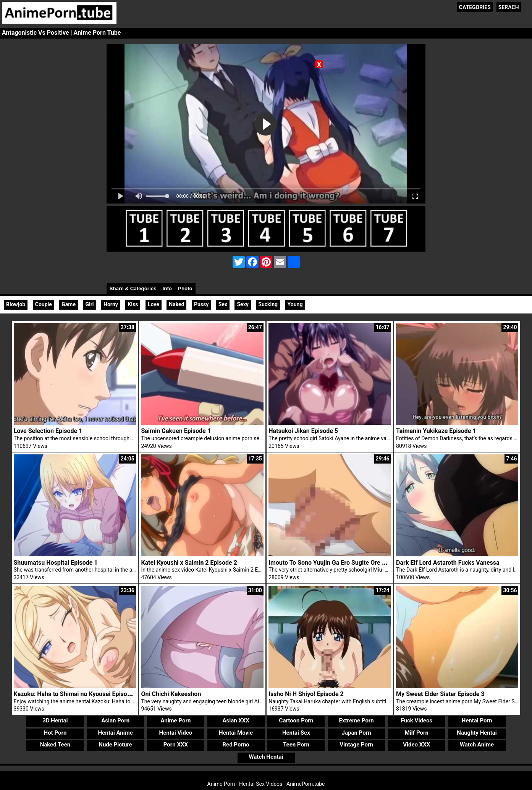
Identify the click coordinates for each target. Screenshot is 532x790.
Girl (89, 304)
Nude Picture (115, 745)
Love (154, 304)
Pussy (201, 304)
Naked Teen (55, 745)
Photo (185, 288)
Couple (44, 304)
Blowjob (16, 304)
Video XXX (416, 745)
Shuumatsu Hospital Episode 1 (56, 563)
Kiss (133, 304)
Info (167, 288)
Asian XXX (236, 721)
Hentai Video (176, 733)
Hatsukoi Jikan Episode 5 (303, 431)
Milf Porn (417, 733)
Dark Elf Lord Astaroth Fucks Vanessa (448, 563)
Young (295, 304)
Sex (223, 304)
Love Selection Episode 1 (48, 431)
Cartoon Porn (296, 721)
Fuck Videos (417, 721)
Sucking (268, 304)
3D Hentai (55, 721)
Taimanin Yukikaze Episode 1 (436, 431)
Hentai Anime (116, 733)
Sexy (243, 304)
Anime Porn (175, 721)
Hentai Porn (477, 721)
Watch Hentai (266, 757)
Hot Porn (55, 733)
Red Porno (236, 745)
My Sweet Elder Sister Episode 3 (440, 694)
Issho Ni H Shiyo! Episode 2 (306, 694)
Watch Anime (477, 745)
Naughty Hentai (477, 733)
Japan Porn (357, 733)
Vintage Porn (356, 745)
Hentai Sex (296, 733)
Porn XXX (176, 745)
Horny (111, 304)
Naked (176, 304)
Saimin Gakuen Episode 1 (176, 431)
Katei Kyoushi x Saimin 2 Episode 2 (189, 563)
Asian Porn (115, 721)
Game (69, 304)
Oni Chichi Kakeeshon (171, 694)
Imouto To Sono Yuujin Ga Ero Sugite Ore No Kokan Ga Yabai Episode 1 (365, 563)
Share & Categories (133, 288)
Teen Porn (296, 745)
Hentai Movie (236, 733)
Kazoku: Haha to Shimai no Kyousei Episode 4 (76, 694)
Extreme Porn (356, 721)
